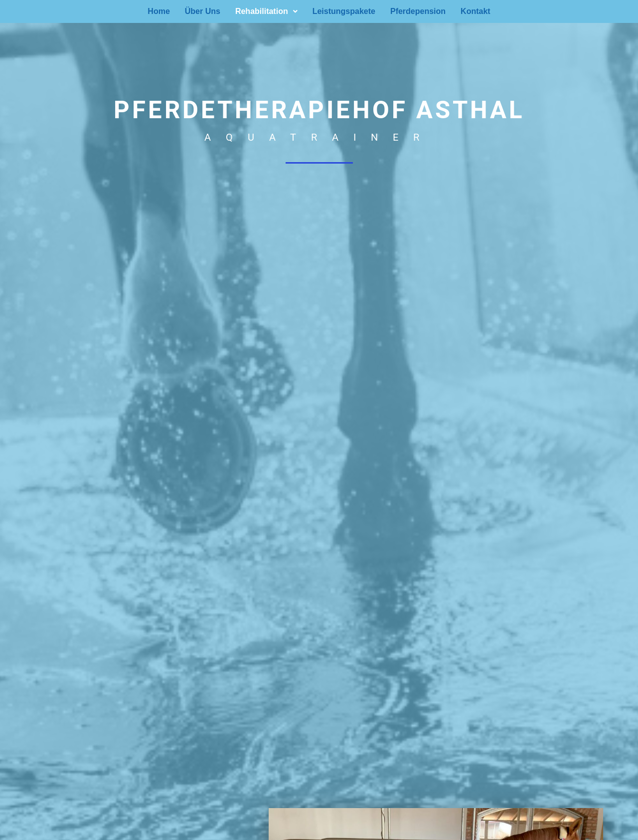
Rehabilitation (266, 11)
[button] (266, 11)
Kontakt (476, 11)
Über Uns (203, 11)
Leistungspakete (344, 11)
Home (159, 11)
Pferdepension (418, 11)
